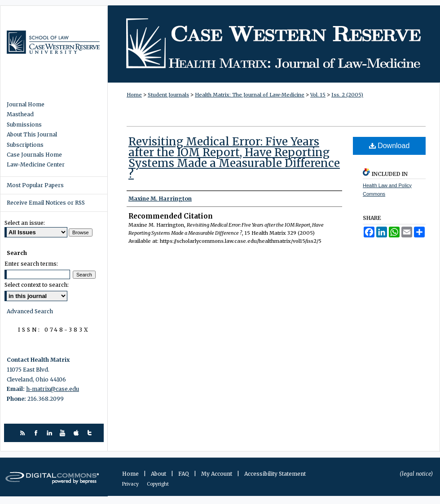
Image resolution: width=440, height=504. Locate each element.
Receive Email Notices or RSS (46, 203)
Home (134, 95)
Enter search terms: (31, 264)
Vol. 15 (318, 95)
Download (389, 146)
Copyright (158, 484)
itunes (77, 433)
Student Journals (168, 95)
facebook (37, 433)
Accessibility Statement (275, 474)
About (159, 474)
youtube (64, 433)
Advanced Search (30, 311)
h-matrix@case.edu (53, 389)
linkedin (51, 433)
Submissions (24, 125)
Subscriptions (25, 145)
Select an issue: (25, 223)
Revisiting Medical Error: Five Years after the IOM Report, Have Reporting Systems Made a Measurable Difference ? (234, 158)
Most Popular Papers (35, 185)
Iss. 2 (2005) (347, 95)
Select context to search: (37, 285)
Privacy (131, 484)
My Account (217, 474)
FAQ (184, 474)
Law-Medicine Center (36, 165)
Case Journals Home (34, 155)
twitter (91, 433)
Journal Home (26, 105)
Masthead (20, 114)
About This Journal (32, 135)
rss (24, 433)
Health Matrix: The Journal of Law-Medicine (274, 44)
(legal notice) (416, 474)
